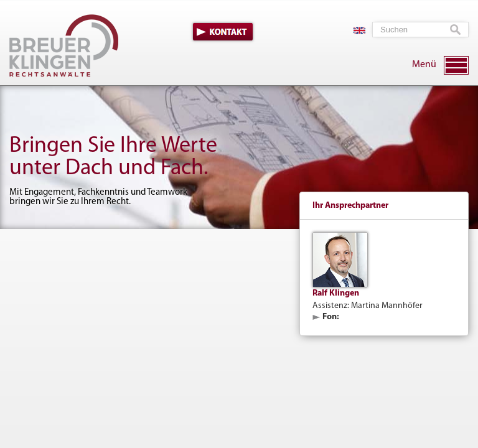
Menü (424, 65)
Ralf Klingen (336, 293)
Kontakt (223, 32)
